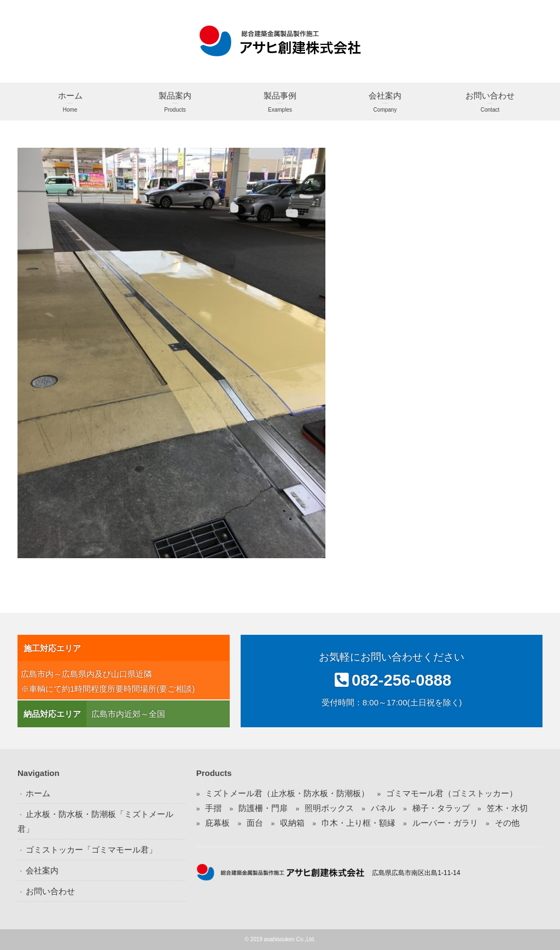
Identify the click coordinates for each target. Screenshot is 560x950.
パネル (383, 808)
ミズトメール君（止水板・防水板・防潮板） (287, 793)
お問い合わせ (490, 103)
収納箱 (292, 823)
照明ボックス (329, 808)
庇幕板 (217, 823)
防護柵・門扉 (263, 808)
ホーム (70, 103)
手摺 (213, 808)
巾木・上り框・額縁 (358, 823)
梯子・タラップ (441, 808)
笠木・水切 (507, 808)
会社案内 (385, 103)
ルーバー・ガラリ (445, 823)
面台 (255, 823)
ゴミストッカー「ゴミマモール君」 (91, 850)
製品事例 (280, 103)
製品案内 (175, 103)
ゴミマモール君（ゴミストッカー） (452, 793)
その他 (507, 823)
